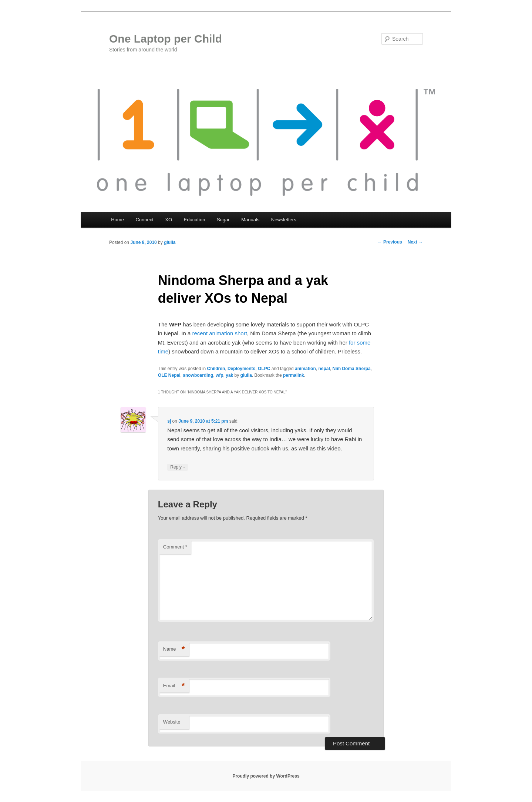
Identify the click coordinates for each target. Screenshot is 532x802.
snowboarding (198, 375)
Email (174, 686)
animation (305, 369)
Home (117, 220)
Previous (390, 242)
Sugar (223, 220)
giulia (170, 242)
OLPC (264, 369)
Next (415, 242)
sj (169, 421)
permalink (294, 375)
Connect (144, 220)
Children (216, 369)
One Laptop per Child (166, 39)
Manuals (250, 220)
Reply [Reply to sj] (178, 467)
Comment (175, 547)
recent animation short (219, 333)
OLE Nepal (169, 375)
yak (229, 375)
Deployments (241, 369)
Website (172, 722)
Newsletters (284, 220)
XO (169, 220)
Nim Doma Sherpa (351, 369)
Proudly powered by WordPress (266, 776)
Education (195, 220)
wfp (220, 375)
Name (174, 649)
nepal (324, 369)
